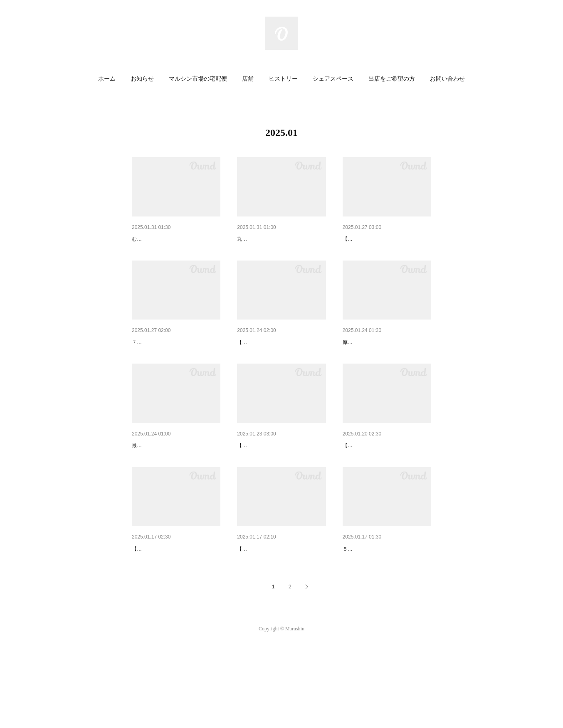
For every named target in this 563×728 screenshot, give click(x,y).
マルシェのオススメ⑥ (372, 489)
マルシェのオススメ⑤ (266, 613)
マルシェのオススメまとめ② (170, 613)
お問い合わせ (447, 79)
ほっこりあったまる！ (372, 613)
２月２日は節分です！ (161, 364)
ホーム (107, 79)
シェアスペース (333, 79)
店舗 (248, 79)
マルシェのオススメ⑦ (266, 489)
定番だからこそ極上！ (161, 489)
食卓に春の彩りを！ (158, 239)
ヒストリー (283, 79)
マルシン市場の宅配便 (198, 79)
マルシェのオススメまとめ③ (275, 364)
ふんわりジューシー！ (266, 239)
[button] (107, 79)
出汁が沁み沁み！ (366, 364)
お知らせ (142, 79)
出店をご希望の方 (392, 79)
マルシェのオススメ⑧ (372, 239)
